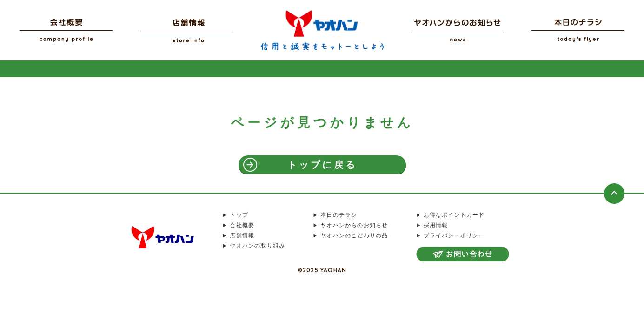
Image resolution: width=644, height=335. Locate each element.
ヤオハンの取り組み (257, 246)
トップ (239, 215)
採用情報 (436, 225)
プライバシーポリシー (454, 235)
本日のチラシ (339, 215)
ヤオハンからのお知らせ (354, 225)
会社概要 (242, 225)
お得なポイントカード (454, 215)
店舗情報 (242, 235)
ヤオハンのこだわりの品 (354, 235)
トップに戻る (322, 165)
